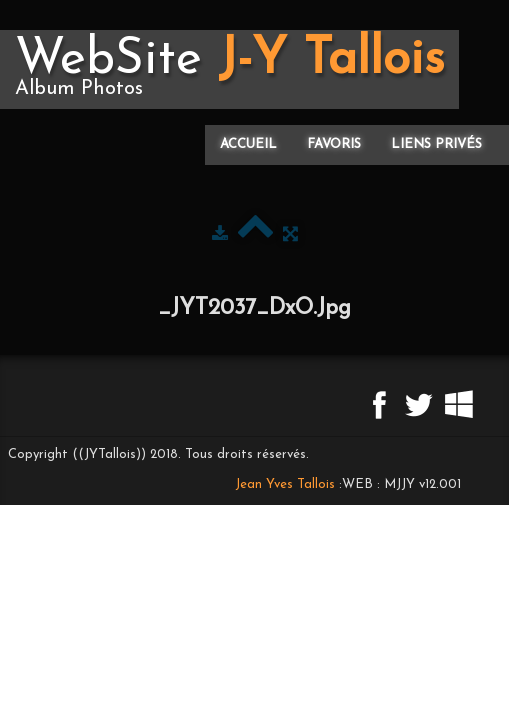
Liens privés (436, 144)
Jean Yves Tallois (285, 484)
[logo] (229, 69)
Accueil (248, 144)
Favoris (334, 144)
